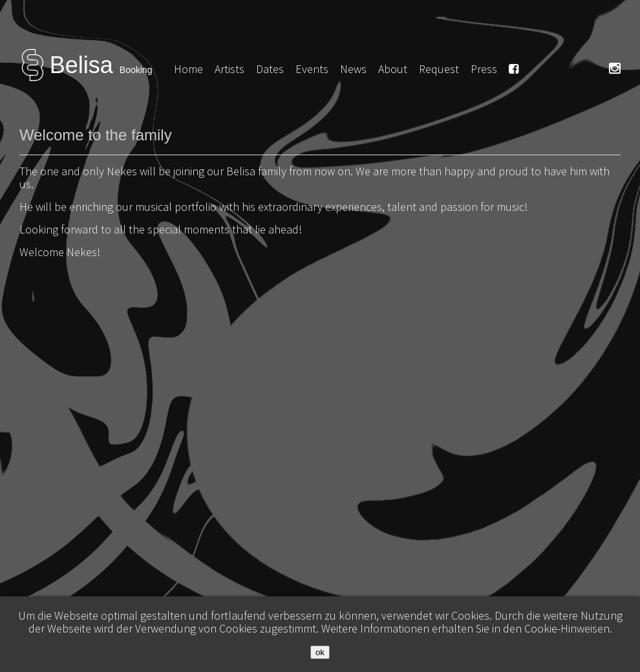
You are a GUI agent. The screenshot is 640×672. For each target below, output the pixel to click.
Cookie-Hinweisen (567, 628)
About (393, 69)
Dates (270, 69)
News (353, 69)
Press (484, 69)
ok (320, 652)
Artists (229, 69)
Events (312, 69)
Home (188, 69)
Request (439, 69)
